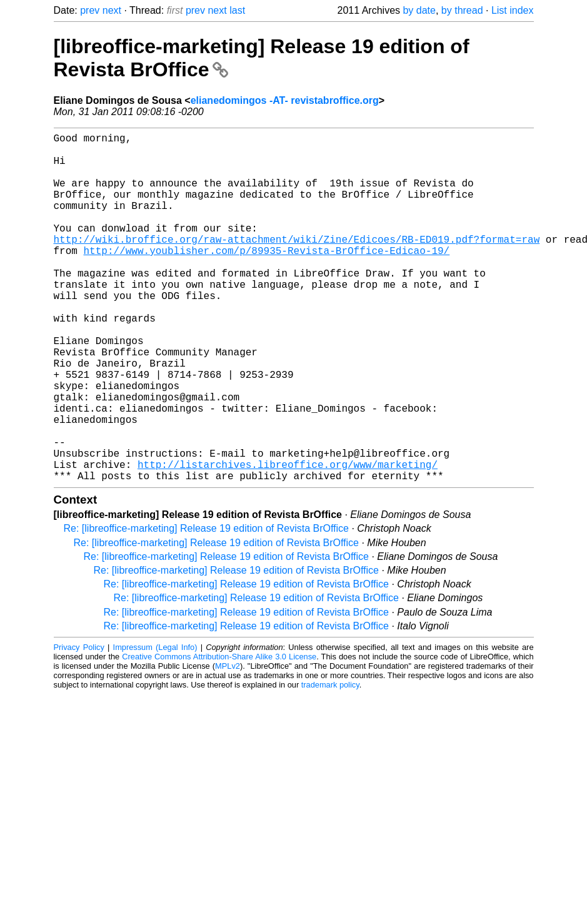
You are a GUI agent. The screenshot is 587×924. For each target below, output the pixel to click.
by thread (462, 10)
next (112, 10)
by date (419, 10)
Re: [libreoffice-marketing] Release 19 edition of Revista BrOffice (207, 606)
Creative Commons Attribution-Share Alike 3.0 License (219, 734)
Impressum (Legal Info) (155, 725)
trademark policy (330, 762)
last (237, 10)
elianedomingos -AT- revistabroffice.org (285, 100)
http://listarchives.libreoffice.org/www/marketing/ (288, 539)
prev (90, 10)
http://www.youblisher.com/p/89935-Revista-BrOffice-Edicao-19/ (267, 278)
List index (513, 10)
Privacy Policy (79, 725)
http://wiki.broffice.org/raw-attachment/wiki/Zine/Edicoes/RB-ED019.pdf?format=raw (297, 264)
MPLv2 (228, 744)
